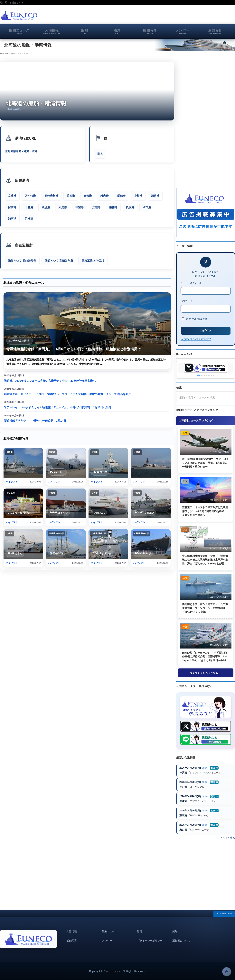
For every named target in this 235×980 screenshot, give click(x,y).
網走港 (63, 207)
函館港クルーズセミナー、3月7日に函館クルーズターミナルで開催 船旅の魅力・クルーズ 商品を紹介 (67, 394)
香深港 (71, 196)
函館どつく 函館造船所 (22, 261)
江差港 (96, 207)
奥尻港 (130, 207)
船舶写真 (72, 936)
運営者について (181, 936)
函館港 (121, 196)
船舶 (175, 927)
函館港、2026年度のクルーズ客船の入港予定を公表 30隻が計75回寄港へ (50, 381)
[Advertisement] (189, 16)
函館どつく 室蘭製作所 (59, 261)
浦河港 (12, 219)
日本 (19, 53)
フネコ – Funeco (113, 967)
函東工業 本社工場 (93, 261)
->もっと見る (227, 839)
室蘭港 (12, 196)
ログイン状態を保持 (194, 319)
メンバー (107, 936)
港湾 (140, 927)
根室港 (80, 207)
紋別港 (46, 207)
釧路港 (155, 196)
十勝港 (29, 207)
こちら (212, 276)
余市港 (147, 207)
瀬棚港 (113, 207)
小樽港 (138, 196)
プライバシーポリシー (150, 936)
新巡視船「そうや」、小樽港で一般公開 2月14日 (35, 421)
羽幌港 (29, 219)
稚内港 (105, 196)
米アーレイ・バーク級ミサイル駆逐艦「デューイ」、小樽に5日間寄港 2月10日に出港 (58, 408)
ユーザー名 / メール (191, 283)
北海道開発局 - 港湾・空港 (21, 151)
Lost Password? (201, 339)
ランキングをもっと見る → (206, 673)
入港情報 (72, 927)
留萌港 (12, 207)
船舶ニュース (109, 927)
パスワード (186, 301)
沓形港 (88, 196)
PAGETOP (226, 909)
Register (186, 339)
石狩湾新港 (51, 196)
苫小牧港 (30, 196)
